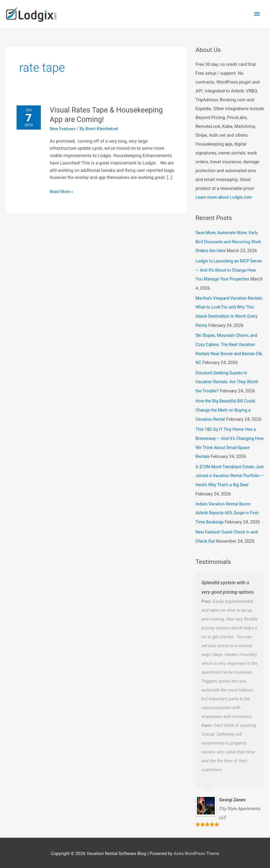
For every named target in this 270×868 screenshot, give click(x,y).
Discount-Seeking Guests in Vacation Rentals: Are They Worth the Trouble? (228, 384)
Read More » (63, 187)
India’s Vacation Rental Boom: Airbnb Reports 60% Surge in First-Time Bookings (229, 512)
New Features (64, 125)
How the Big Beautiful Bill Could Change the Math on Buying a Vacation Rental (227, 411)
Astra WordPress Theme (196, 852)
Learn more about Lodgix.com (225, 193)
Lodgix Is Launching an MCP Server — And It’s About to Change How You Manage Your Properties (229, 265)
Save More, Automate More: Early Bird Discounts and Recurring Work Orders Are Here (230, 237)
